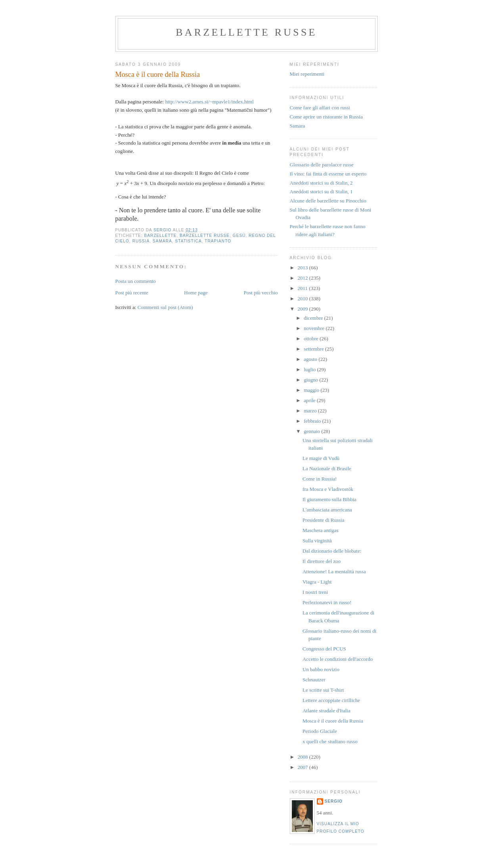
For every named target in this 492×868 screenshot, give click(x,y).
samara (162, 241)
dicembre (314, 318)
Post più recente (132, 293)
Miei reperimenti (307, 74)
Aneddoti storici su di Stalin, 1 (321, 192)
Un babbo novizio (321, 669)
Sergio (334, 801)
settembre (314, 349)
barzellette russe (246, 32)
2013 (303, 268)
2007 (303, 767)
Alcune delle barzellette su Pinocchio (328, 201)
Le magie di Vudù (321, 458)
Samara (298, 126)
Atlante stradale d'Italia (326, 711)
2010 (303, 299)
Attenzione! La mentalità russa (334, 571)
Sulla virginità (317, 541)
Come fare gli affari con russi (320, 108)
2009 (303, 309)
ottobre (312, 339)
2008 (303, 757)
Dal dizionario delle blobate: (332, 551)
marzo (311, 411)
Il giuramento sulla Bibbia (329, 499)
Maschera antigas (321, 530)
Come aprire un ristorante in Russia (326, 117)
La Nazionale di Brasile (327, 468)
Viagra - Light (317, 582)
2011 (303, 288)
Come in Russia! (320, 479)
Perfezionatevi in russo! (327, 602)
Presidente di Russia (323, 520)
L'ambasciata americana (327, 510)
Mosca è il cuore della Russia (333, 721)
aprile (310, 400)
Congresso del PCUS (324, 649)
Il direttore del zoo (322, 561)
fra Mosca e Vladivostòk (328, 489)
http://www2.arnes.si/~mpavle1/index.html (209, 102)
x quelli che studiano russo (330, 741)
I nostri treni (315, 592)
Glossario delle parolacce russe (322, 165)
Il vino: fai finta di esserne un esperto (328, 174)
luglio (310, 369)
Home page (196, 293)
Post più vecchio (261, 293)
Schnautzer (314, 680)
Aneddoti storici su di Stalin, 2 (321, 183)
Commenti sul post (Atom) (165, 307)
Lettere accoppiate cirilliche (331, 700)
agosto (311, 359)
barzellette (161, 236)
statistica (189, 241)
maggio (312, 390)
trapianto (218, 241)
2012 (303, 278)
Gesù (239, 236)
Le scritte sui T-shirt (323, 690)
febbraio (313, 421)
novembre (315, 328)
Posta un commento (136, 281)
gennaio (312, 431)
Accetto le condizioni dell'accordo (338, 659)
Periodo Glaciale (320, 731)
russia (141, 241)
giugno (311, 380)
